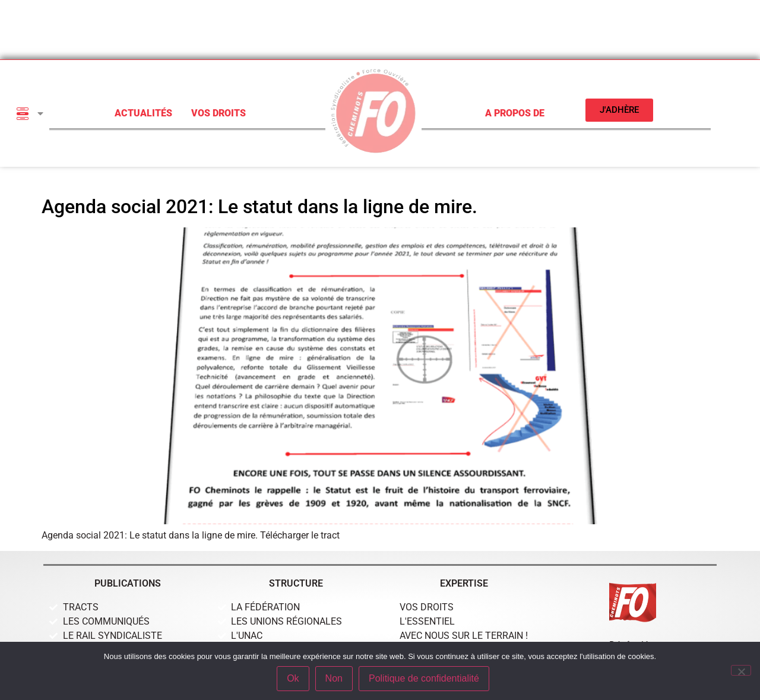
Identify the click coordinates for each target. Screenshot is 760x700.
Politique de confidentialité (424, 678)
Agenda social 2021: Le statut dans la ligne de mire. (259, 207)
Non (334, 678)
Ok (293, 678)
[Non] (741, 670)
